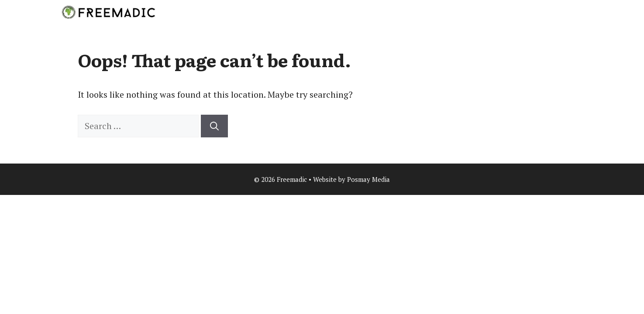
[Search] (214, 126)
